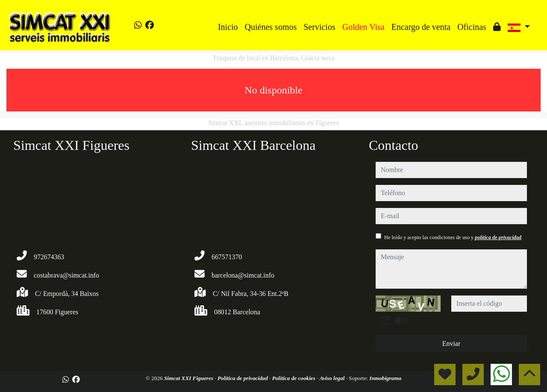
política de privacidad (498, 237)
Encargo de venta (421, 27)
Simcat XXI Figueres (189, 378)
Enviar (451, 344)
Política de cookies (294, 378)
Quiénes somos (271, 27)
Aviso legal (333, 378)
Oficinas (472, 27)
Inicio (228, 27)
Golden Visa (363, 27)
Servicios (319, 27)
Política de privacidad (243, 378)
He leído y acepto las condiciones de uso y (453, 237)
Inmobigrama (385, 378)
